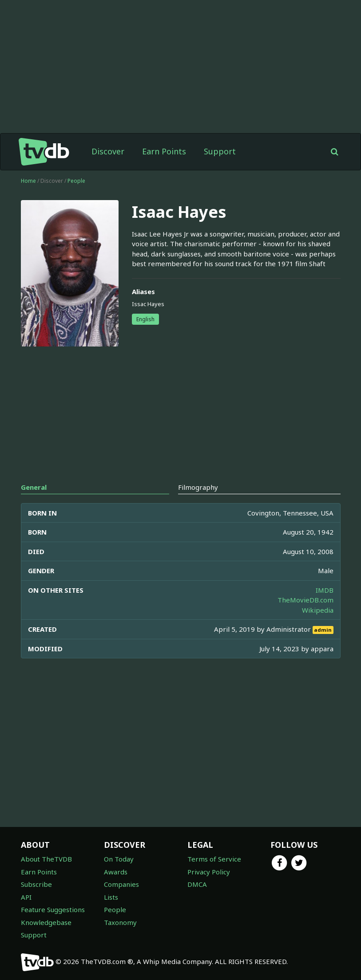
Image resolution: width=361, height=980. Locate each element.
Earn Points (164, 151)
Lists (111, 897)
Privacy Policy (209, 872)
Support (220, 151)
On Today (119, 859)
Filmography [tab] (198, 487)
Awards (116, 872)
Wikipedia (318, 610)
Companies (121, 884)
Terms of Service (214, 859)
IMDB (325, 590)
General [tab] (34, 487)
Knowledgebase (46, 922)
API (26, 897)
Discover (108, 151)
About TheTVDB (46, 859)
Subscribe (36, 884)
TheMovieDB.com (305, 600)
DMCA (197, 884)
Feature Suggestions (53, 909)
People (76, 181)
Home (28, 181)
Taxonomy (120, 922)
